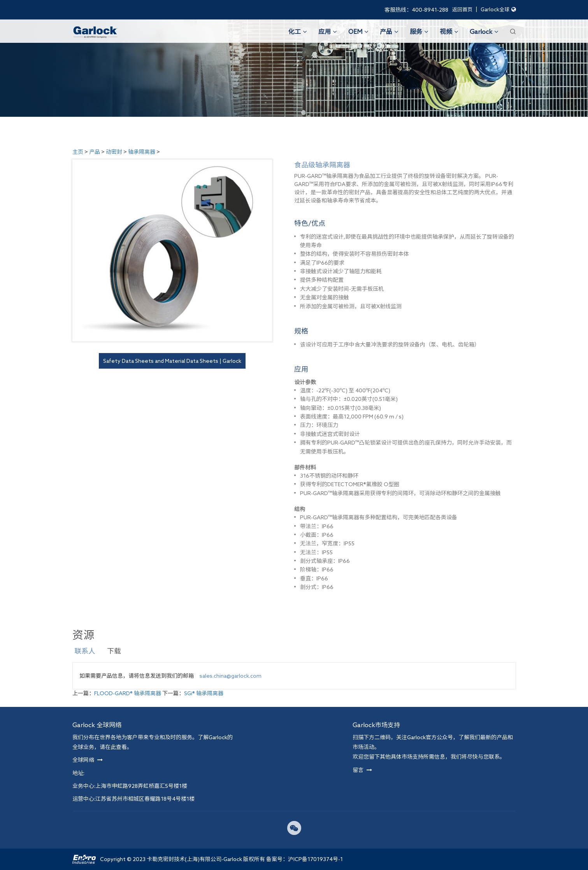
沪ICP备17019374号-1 (315, 859)
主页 (78, 152)
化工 (298, 32)
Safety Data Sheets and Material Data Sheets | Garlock (172, 361)
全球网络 (88, 760)
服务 (419, 32)
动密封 (114, 152)
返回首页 (462, 10)
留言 (362, 770)
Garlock (484, 32)
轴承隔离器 (142, 152)
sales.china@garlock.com (231, 676)
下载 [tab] (114, 651)
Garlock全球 (498, 10)
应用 (327, 32)
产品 (389, 32)
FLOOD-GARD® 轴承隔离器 (128, 693)
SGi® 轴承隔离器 (204, 693)
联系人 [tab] (85, 651)
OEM (358, 32)
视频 (449, 32)
